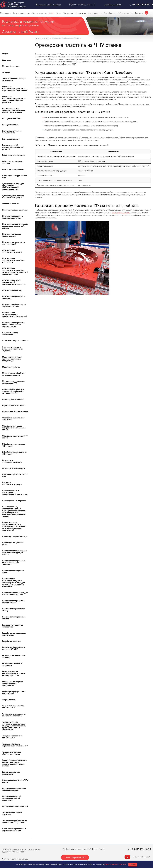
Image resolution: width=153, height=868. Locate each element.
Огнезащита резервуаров (13, 468)
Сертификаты (110, 13)
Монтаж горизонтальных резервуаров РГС (13, 382)
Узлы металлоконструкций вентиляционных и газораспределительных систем (14, 763)
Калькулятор (80, 13)
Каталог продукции (21, 13)
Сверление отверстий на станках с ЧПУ (13, 707)
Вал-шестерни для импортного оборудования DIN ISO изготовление (14, 110)
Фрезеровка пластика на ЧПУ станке (15, 781)
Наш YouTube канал (141, 857)
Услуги (46, 38)
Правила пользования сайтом (15, 859)
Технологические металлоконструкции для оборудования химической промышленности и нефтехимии (14, 726)
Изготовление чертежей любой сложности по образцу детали (13, 324)
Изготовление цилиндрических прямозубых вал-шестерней (15, 314)
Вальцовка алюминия (12, 118)
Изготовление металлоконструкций (12, 251)
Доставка (6, 60)
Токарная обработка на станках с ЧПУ (12, 737)
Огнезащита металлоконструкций (12, 461)
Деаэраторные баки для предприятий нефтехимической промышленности (13, 186)
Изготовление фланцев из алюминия (14, 297)
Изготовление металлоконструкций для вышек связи (14, 260)
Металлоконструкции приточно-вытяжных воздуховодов (12, 359)
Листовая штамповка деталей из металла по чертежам (12, 349)
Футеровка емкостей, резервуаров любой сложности (12, 798)
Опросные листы (39, 13)
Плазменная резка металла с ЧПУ (15, 475)
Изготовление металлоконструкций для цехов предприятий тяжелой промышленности (15, 271)
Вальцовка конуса (10, 125)
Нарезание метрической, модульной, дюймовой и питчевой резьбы (13, 391)
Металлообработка (11, 367)
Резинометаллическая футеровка (12, 664)
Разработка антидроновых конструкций (14, 634)
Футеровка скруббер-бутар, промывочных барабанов (15, 821)
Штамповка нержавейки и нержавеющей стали (14, 829)
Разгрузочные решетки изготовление (12, 626)
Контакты (139, 13)
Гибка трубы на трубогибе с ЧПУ (15, 176)
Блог (59, 13)
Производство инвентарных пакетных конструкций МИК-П (15, 552)
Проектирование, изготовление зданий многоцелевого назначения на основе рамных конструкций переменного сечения (14, 511)
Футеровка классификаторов (15, 806)
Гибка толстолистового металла (13, 162)
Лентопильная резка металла (15, 341)
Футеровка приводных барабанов (12, 813)
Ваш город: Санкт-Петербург (48, 4)
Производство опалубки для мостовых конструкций (15, 593)
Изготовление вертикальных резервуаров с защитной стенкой (15, 226)
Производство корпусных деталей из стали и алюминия (13, 562)
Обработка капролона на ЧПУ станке (13, 419)
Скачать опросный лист (75, 857)
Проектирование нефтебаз (14, 501)
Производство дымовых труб (15, 536)
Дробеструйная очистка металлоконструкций (13, 196)
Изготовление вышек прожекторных (12, 235)
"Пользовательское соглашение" (115, 864)
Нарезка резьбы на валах (13, 399)
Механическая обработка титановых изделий (14, 374)
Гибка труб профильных (13, 169)
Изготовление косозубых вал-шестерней (13, 243)
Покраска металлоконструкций (12, 483)
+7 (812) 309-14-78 (143, 5)
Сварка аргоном (9, 700)
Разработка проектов (12, 641)
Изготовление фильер (12, 290)
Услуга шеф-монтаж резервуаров (11, 773)
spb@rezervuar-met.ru (121, 212)
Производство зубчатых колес (13, 543)
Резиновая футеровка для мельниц (14, 656)
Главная (38, 38)
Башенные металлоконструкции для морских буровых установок (15, 88)
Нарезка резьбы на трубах (14, 405)
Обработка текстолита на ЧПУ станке (14, 445)
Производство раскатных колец (13, 610)
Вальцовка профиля (11, 139)
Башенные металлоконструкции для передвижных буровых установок (14, 99)
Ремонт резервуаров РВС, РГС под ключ (14, 692)
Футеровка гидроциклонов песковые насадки (14, 789)
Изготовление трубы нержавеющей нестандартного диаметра (14, 282)
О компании (5, 13)
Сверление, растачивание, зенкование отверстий (14, 715)
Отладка (6, 72)
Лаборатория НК (125, 13)
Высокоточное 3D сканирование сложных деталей (13, 147)
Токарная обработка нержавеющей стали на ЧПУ (15, 745)
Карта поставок (95, 13)
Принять (133, 864)
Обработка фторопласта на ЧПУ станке (14, 453)
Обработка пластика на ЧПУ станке (15, 437)
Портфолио (68, 13)
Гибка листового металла (14, 155)
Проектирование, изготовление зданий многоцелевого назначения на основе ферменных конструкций (14, 526)
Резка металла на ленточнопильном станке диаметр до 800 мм (13, 673)
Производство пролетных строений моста (14, 602)
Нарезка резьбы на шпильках (15, 412)
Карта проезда (99, 849)
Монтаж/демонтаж (11, 66)
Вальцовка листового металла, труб (12, 132)
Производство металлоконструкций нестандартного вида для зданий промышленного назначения (13, 582)
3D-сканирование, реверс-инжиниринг (14, 79)
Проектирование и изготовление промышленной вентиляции (15, 492)
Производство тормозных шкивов (14, 618)
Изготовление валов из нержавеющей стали (12, 217)
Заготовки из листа (11, 204)
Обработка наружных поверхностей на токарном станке (14, 428)
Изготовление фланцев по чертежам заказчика (14, 305)
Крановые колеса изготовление (10, 334)
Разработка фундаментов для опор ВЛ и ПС (13, 648)
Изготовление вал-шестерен (15, 210)
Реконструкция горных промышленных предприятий (12, 683)
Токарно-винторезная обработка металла (12, 753)
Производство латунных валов (13, 572)
